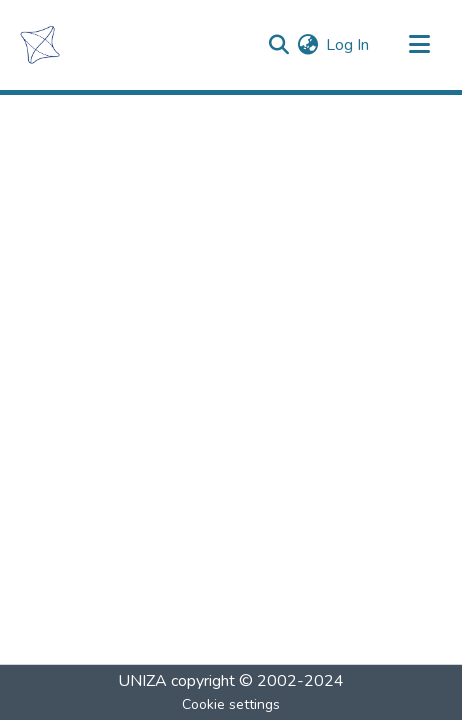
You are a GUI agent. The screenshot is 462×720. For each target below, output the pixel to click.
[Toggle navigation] (419, 45)
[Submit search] (278, 45)
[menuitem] (307, 45)
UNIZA (142, 681)
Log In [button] (348, 45)
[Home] (39, 45)
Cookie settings (231, 704)
